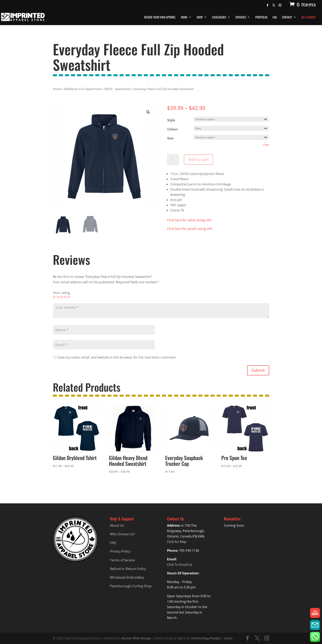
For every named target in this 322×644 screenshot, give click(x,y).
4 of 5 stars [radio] (65, 297)
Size (170, 138)
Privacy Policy (120, 551)
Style (171, 120)
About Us (117, 525)
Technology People (206, 638)
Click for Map (177, 542)
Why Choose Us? (122, 534)
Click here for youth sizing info (190, 229)
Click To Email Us (180, 565)
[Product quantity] (173, 159)
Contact (287, 17)
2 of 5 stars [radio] (58, 297)
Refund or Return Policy (128, 569)
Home (184, 17)
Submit (258, 370)
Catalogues (219, 17)
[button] (148, 112)
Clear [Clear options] (266, 145)
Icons (228, 638)
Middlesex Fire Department (83, 89)
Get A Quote (308, 17)
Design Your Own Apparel (160, 17)
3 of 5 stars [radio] (61, 297)
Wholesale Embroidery (127, 577)
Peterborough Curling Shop (131, 586)
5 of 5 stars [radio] (69, 297)
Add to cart (198, 159)
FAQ (275, 17)
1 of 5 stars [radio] (54, 297)
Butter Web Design (137, 638)
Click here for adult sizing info (189, 220)
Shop (200, 17)
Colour (173, 129)
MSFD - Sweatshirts (118, 89)
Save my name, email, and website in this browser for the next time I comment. (117, 357)
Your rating (61, 293)
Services (241, 17)
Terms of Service (122, 560)
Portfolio (261, 17)
